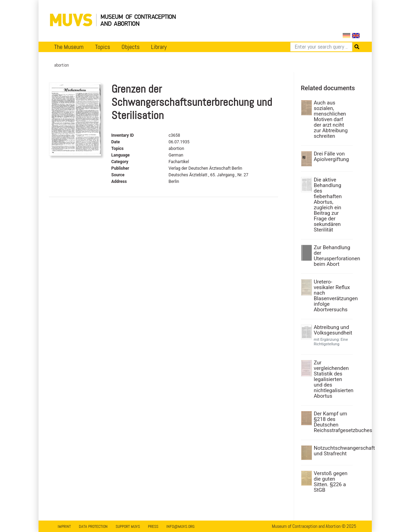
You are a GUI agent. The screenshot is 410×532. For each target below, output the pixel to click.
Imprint (64, 526)
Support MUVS (128, 526)
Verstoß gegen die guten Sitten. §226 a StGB (331, 482)
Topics (103, 47)
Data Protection (93, 526)
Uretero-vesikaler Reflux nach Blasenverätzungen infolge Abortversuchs (332, 296)
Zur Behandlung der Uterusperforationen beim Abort (332, 256)
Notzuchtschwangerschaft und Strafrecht (332, 451)
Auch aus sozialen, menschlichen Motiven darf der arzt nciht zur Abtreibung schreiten (331, 119)
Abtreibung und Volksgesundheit (332, 330)
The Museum (69, 47)
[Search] (321, 47)
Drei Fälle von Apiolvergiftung (331, 157)
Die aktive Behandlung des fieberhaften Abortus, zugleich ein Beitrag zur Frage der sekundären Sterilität (328, 205)
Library (159, 47)
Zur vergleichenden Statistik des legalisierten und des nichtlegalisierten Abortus (332, 379)
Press (153, 526)
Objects (131, 47)
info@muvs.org (180, 526)
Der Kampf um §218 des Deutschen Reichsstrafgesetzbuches (332, 422)
